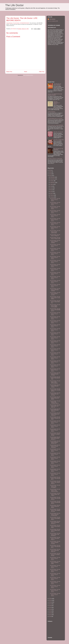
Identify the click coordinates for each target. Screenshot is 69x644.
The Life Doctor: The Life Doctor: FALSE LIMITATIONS (55, 232)
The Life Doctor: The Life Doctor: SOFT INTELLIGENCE (55, 382)
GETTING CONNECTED (59, 140)
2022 (50, 174)
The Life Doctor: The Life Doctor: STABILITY (55, 235)
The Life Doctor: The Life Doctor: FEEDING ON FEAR (55, 418)
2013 (50, 611)
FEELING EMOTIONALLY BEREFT (57, 103)
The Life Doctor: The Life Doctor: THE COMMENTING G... (55, 402)
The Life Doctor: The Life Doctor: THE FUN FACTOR (55, 394)
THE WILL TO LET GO (58, 132)
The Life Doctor (14, 5)
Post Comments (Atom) (28, 75)
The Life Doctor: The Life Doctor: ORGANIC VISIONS (55, 290)
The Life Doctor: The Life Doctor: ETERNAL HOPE (55, 563)
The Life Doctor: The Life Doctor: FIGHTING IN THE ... (55, 378)
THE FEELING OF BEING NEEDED (57, 84)
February (52, 195)
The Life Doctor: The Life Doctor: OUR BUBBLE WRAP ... (55, 518)
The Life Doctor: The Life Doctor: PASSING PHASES (55, 374)
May (51, 190)
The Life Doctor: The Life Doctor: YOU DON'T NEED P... (55, 538)
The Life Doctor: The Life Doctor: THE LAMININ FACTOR (55, 510)
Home (26, 72)
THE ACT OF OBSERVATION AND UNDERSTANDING (55, 95)
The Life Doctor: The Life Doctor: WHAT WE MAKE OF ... (55, 550)
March (52, 193)
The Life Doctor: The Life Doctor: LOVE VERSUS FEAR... (55, 490)
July (51, 186)
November (53, 179)
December (53, 177)
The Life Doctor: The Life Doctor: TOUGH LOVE (55, 238)
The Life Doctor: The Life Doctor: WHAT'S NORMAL (55, 242)
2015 (50, 607)
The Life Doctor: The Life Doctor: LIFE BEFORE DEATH (18, 23)
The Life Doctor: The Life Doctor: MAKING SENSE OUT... (55, 442)
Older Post (42, 72)
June (51, 188)
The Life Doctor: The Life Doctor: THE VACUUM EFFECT (55, 390)
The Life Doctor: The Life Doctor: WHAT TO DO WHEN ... (55, 298)
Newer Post (9, 72)
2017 (50, 604)
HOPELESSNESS (51, 112)
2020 (50, 598)
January (52, 197)
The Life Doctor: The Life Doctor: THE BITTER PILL (55, 302)
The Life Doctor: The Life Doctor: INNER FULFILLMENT (55, 306)
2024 (50, 170)
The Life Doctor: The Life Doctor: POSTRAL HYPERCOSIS (55, 514)
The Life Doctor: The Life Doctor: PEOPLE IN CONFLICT (55, 414)
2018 (50, 602)
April (51, 192)
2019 (50, 600)
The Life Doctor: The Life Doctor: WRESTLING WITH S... (55, 530)
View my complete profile (53, 21)
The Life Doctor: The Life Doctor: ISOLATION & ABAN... (55, 526)
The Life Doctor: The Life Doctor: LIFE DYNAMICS (55, 486)
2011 (50, 615)
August (52, 184)
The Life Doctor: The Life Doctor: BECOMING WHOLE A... (55, 438)
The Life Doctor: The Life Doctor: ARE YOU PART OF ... (55, 406)
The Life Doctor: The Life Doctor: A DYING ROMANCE (55, 446)
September (53, 183)
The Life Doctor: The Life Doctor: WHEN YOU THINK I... (55, 494)
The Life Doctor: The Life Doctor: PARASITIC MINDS (55, 398)
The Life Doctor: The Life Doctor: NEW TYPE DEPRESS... (55, 534)
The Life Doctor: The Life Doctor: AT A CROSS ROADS (55, 434)
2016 (50, 606)
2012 (50, 613)
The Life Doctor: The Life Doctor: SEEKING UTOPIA (55, 386)
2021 (50, 176)
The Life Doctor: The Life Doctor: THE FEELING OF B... (55, 478)
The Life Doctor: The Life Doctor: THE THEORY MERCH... (55, 482)
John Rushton (52, 19)
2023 (50, 172)
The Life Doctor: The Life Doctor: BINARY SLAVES (55, 294)
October (52, 181)
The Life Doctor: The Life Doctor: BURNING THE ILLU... (55, 410)
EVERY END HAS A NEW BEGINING (55, 125)
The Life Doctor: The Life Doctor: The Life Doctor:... (55, 200)
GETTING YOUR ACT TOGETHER (55, 159)
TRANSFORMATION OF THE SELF (55, 119)
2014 (50, 609)
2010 (50, 616)
